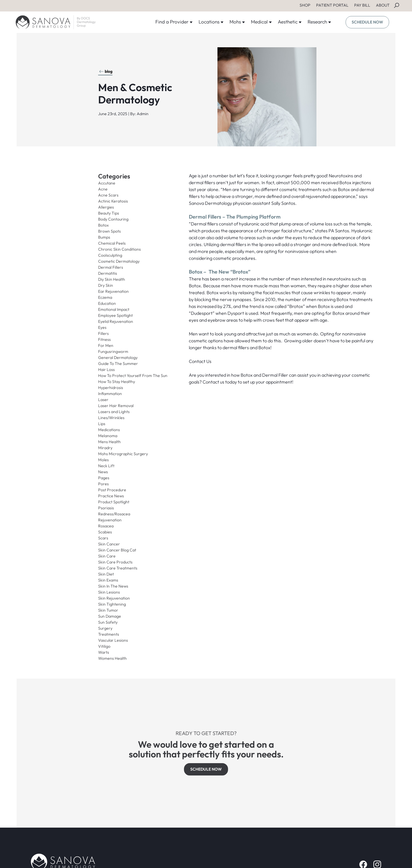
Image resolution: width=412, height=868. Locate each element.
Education (107, 303)
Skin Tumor (108, 610)
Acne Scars (108, 195)
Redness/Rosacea (114, 514)
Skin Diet (106, 574)
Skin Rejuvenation (114, 598)
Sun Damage (110, 616)
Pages (104, 478)
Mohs (237, 22)
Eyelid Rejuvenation (116, 321)
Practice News (111, 496)
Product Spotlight (114, 502)
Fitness (104, 339)
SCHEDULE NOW (367, 22)
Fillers (103, 333)
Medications (109, 430)
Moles (103, 460)
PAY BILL (362, 5)
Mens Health (109, 442)
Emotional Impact (114, 309)
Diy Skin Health (112, 279)
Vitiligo (104, 646)
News (103, 472)
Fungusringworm (113, 351)
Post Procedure (112, 490)
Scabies (105, 532)
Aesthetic (290, 22)
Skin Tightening (112, 604)
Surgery (105, 628)
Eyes (102, 327)
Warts (104, 652)
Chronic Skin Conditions (119, 249)
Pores (103, 484)
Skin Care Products (115, 562)
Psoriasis (106, 508)
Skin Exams (108, 580)
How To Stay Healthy (117, 382)
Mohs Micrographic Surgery (123, 454)
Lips (102, 424)
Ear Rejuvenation (113, 291)
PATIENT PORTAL (332, 5)
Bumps (104, 237)
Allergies (106, 207)
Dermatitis (108, 273)
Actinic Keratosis (113, 201)
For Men (106, 345)
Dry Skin (106, 285)
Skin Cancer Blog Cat (117, 550)
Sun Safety (108, 622)
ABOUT (383, 5)
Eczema (105, 297)
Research (319, 22)
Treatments (109, 634)
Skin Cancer (109, 544)
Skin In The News (113, 586)
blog (106, 71)
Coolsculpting (110, 255)
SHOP (305, 5)
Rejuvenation (110, 520)
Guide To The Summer (118, 364)
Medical (262, 22)
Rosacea (106, 526)
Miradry (105, 448)
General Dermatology (118, 358)
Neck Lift (106, 466)
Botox (103, 225)
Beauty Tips (109, 213)
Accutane (107, 183)
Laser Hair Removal (116, 406)
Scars (103, 538)
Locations (211, 22)
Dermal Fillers (111, 267)
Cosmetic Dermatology (119, 261)
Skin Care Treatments (118, 568)
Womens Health (112, 658)
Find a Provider (174, 22)
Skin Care (107, 556)
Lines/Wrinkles (111, 418)
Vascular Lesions (113, 640)
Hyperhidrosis (111, 388)
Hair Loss (106, 370)
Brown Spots (109, 231)
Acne (103, 189)
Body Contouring (113, 219)
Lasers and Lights (114, 412)
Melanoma (108, 436)
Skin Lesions (109, 592)
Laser (103, 400)
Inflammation (110, 394)
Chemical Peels (112, 243)
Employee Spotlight (115, 315)
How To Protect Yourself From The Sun (133, 376)
